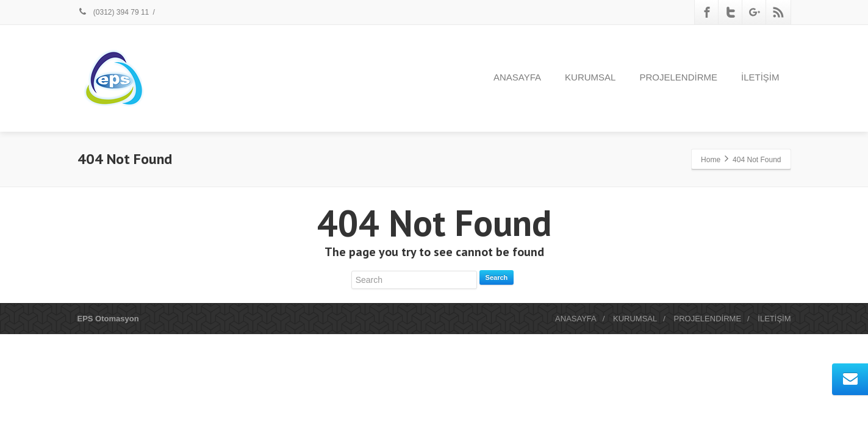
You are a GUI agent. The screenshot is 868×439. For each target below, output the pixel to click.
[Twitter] (731, 12)
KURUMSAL (590, 77)
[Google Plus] (755, 12)
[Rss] (778, 12)
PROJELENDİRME (678, 77)
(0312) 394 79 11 (113, 12)
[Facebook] (707, 12)
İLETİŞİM (760, 77)
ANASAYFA (517, 77)
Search (497, 277)
